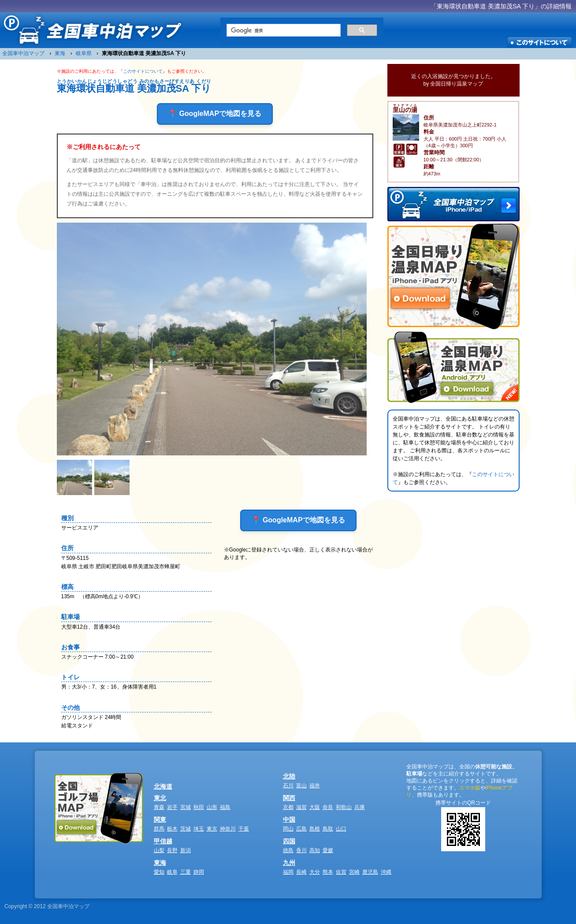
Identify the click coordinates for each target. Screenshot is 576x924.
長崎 (301, 872)
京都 (288, 807)
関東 (160, 820)
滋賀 (301, 807)
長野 (172, 850)
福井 (315, 786)
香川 (301, 850)
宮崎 (354, 872)
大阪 (315, 807)
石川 (288, 786)
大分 (315, 872)
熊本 (328, 872)
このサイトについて (143, 71)
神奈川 (228, 829)
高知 (315, 850)
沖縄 (386, 872)
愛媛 (328, 850)
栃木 (172, 829)
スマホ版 (470, 788)
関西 (289, 798)
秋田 (199, 807)
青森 (159, 807)
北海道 (163, 786)
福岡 (288, 872)
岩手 (172, 807)
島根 (315, 829)
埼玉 (199, 829)
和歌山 (344, 807)
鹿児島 (370, 872)
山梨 (159, 850)
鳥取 (328, 829)
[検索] (283, 30)
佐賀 (341, 872)
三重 (186, 872)
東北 (160, 798)
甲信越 (163, 841)
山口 (341, 829)
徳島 (288, 850)
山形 (212, 807)
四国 (289, 841)
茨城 (186, 829)
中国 (289, 820)
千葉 (244, 829)
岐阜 (172, 872)
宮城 (186, 807)
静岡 (199, 872)
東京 (212, 829)
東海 (160, 863)
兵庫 (360, 807)
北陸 (289, 776)
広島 (301, 829)
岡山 (288, 829)
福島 (225, 807)
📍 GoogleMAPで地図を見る (215, 114)
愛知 (159, 872)
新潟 (186, 850)
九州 (289, 863)
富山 (301, 786)
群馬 (159, 829)
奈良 (328, 807)
